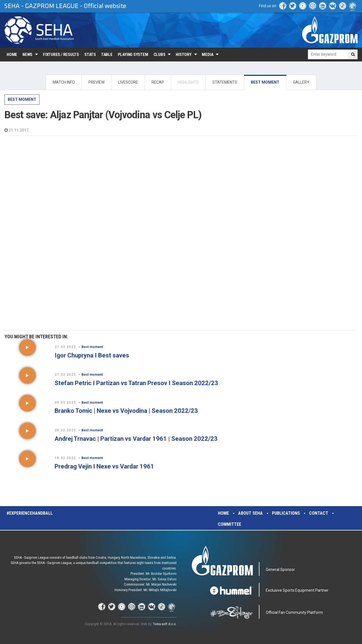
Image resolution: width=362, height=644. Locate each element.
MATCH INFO (64, 82)
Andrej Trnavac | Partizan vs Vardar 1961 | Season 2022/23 (136, 439)
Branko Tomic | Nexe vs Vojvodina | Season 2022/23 (126, 411)
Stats (90, 55)
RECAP (158, 82)
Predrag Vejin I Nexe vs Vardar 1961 (104, 466)
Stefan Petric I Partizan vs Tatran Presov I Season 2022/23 (136, 383)
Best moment (22, 99)
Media (207, 55)
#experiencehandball (30, 513)
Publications (286, 513)
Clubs (160, 55)
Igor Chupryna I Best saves (92, 355)
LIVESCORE (128, 82)
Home (12, 55)
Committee (230, 524)
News (27, 55)
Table (107, 55)
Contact (319, 513)
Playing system (133, 55)
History (183, 55)
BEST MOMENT (265, 82)
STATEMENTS (225, 82)
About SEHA (250, 513)
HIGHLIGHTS (188, 82)
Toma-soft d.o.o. (165, 624)
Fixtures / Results (61, 55)
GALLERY (301, 82)
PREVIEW (96, 82)
